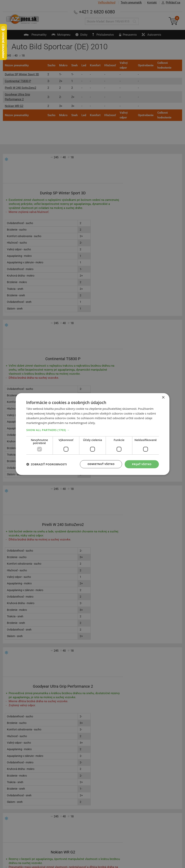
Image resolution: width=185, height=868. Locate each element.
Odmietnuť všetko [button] (99, 464)
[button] (93, 430)
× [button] (163, 397)
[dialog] (93, 434)
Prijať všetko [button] (141, 464)
